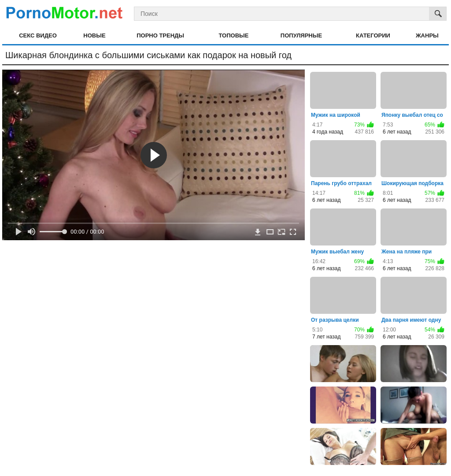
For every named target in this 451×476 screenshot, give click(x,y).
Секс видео (38, 35)
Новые (94, 35)
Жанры (427, 35)
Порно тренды (160, 35)
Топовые (233, 35)
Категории (373, 35)
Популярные (301, 35)
